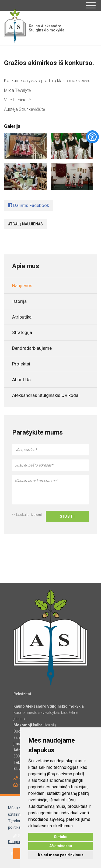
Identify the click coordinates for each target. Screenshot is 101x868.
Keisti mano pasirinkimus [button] (61, 855)
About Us (21, 380)
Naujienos (22, 286)
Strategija (22, 332)
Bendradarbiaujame (32, 348)
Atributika (22, 317)
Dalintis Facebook (29, 205)
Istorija (19, 301)
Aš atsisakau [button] (61, 846)
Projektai (21, 364)
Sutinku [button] (61, 837)
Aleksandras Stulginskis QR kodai (46, 395)
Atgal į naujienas (25, 224)
